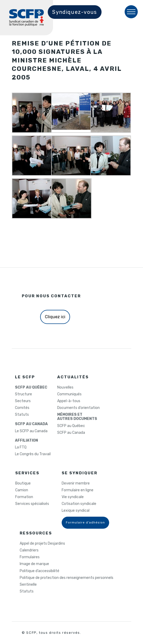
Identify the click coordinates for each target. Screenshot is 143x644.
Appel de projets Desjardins (42, 544)
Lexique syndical (76, 511)
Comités (22, 408)
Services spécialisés (32, 504)
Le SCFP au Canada (31, 431)
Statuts (22, 415)
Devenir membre (76, 483)
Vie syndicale (73, 497)
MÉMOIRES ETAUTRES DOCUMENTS (77, 417)
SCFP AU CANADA (31, 424)
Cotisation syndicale (79, 504)
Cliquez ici (55, 317)
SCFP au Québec (71, 426)
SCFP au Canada (71, 433)
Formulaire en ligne (78, 490)
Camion (22, 490)
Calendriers (29, 550)
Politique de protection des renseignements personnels (67, 578)
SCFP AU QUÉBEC (31, 387)
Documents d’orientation (78, 408)
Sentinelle (28, 585)
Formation (24, 497)
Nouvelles (65, 387)
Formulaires (30, 557)
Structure (23, 394)
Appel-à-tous (69, 401)
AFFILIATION (27, 441)
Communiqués (69, 394)
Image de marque (34, 564)
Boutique (23, 483)
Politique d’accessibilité (39, 571)
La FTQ (21, 447)
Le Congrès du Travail (33, 454)
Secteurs (23, 401)
